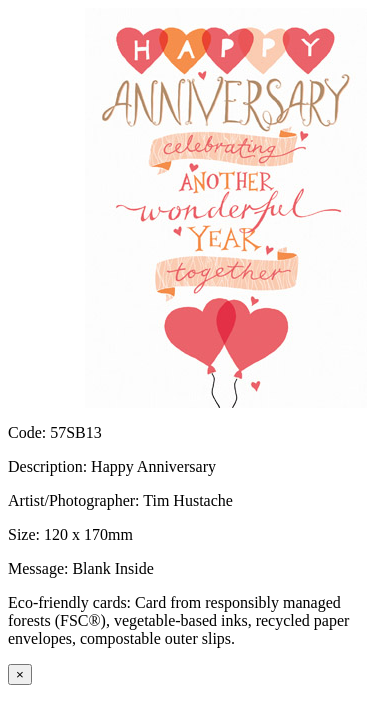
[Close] (20, 674)
